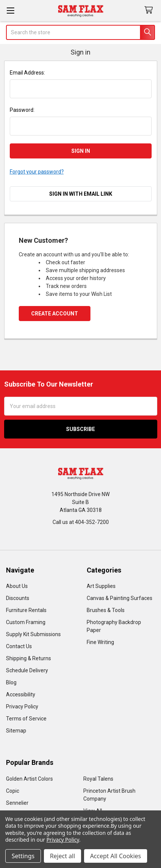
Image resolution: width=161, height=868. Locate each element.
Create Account (55, 314)
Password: (22, 110)
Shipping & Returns (29, 658)
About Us (17, 586)
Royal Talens (98, 779)
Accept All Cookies (116, 856)
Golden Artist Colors (29, 779)
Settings (23, 856)
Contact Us (19, 646)
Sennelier (17, 803)
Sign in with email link (81, 194)
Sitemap (16, 731)
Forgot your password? (37, 172)
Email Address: (27, 73)
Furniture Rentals (26, 610)
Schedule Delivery (27, 670)
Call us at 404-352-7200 (81, 522)
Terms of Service (26, 719)
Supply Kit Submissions (33, 634)
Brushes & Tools (106, 610)
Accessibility (21, 694)
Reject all (62, 856)
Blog (11, 682)
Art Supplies (101, 586)
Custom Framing (26, 622)
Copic (13, 791)
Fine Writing (100, 642)
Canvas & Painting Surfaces (120, 598)
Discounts (18, 598)
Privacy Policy (22, 707)
